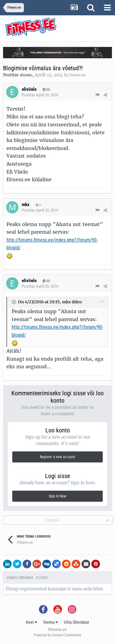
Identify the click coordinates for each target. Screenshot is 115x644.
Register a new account (57, 457)
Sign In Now (57, 496)
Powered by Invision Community (57, 635)
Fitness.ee (77, 75)
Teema (50, 622)
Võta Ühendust (76, 622)
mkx (26, 205)
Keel (32, 622)
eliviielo (26, 75)
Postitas (40, 95)
